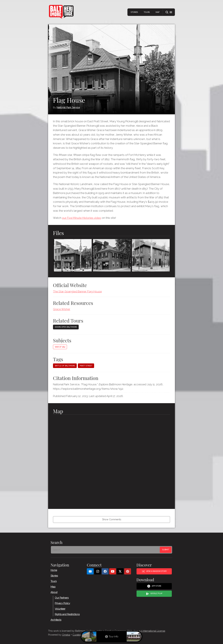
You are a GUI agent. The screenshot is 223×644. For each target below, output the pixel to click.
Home (54, 570)
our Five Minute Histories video (82, 218)
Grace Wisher (62, 309)
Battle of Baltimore (65, 366)
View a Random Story (154, 571)
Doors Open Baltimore (66, 327)
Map (157, 12)
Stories (134, 12)
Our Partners (62, 598)
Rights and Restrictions (67, 614)
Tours (147, 12)
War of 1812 (60, 347)
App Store (154, 586)
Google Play (154, 594)
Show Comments (112, 519)
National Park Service (68, 108)
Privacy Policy (62, 603)
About (54, 592)
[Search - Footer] (106, 550)
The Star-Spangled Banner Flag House (77, 291)
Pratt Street (86, 366)
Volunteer (60, 609)
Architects (56, 620)
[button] (169, 12)
